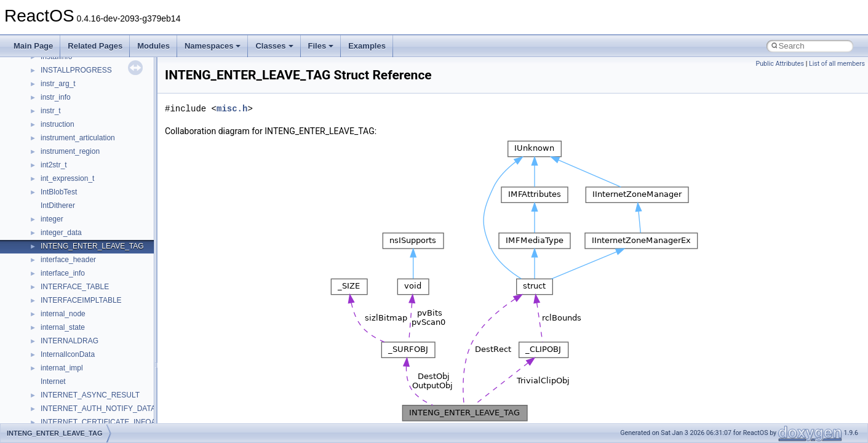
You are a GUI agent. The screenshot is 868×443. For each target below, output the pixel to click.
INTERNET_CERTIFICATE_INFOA (98, 422)
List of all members (837, 64)
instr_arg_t (58, 84)
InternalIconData (68, 354)
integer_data (61, 233)
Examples (367, 46)
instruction (58, 124)
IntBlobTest (59, 192)
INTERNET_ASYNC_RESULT (90, 395)
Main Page (33, 46)
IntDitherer (58, 206)
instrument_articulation (78, 138)
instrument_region (70, 151)
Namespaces (213, 46)
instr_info (56, 97)
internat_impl (62, 368)
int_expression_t (67, 178)
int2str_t (54, 165)
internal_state (63, 327)
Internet (53, 381)
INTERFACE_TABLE (75, 287)
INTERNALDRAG (70, 341)
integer (52, 219)
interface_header (68, 260)
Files (321, 46)
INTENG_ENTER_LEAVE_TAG (92, 246)
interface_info (63, 273)
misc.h (232, 109)
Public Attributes (780, 64)
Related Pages (95, 46)
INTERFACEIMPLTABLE (81, 300)
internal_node (63, 314)
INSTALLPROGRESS (76, 70)
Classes (274, 46)
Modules (153, 46)
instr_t (51, 111)
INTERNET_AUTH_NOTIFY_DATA (98, 409)
